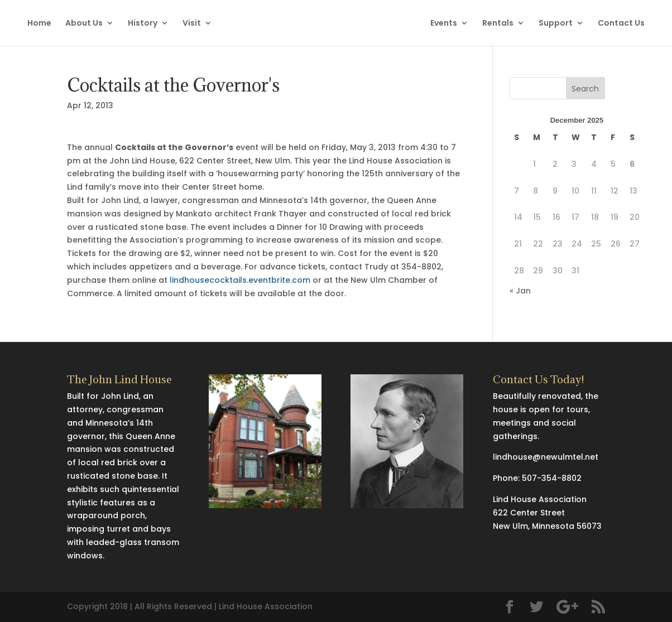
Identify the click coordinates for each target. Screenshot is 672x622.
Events (444, 24)
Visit (192, 24)
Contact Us (621, 24)
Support (556, 24)
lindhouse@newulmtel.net (546, 457)
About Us (84, 24)
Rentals (498, 24)
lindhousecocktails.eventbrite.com (240, 280)
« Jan (520, 291)
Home (39, 24)
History (143, 24)
